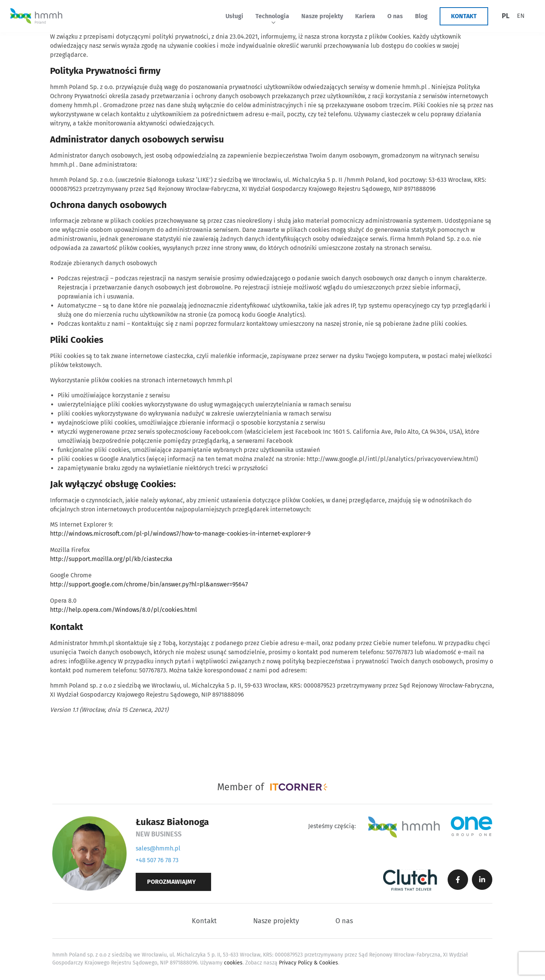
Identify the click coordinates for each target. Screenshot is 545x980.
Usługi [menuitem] (234, 16)
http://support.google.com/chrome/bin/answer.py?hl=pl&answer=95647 (149, 584)
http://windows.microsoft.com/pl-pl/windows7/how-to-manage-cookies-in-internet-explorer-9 (180, 534)
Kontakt (464, 16)
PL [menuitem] (506, 16)
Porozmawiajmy (171, 882)
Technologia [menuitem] (272, 16)
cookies (233, 963)
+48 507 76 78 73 (157, 860)
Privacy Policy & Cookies (309, 963)
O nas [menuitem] (395, 16)
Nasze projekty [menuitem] (322, 16)
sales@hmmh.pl (158, 848)
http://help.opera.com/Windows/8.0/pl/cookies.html (124, 610)
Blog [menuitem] (421, 16)
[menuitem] (506, 16)
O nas (344, 921)
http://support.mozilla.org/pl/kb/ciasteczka (111, 559)
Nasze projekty (276, 921)
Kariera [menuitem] (365, 16)
